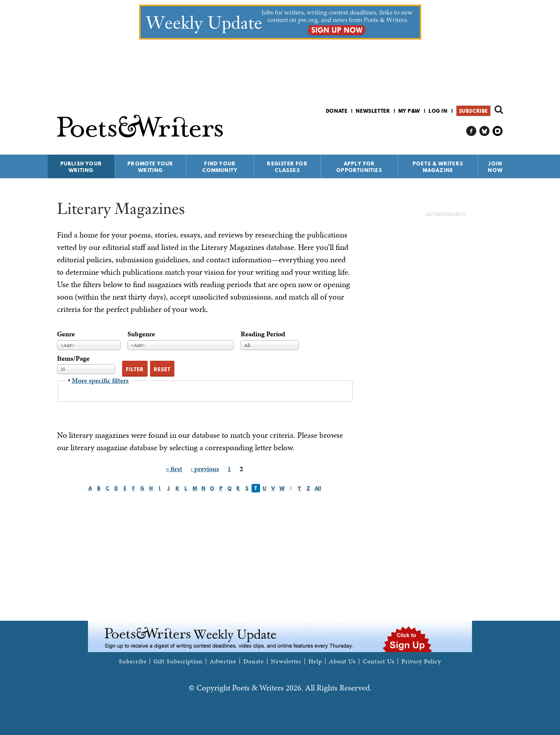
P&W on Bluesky (485, 131)
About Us (342, 661)
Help (315, 661)
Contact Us (379, 661)
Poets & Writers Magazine (438, 167)
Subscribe (473, 111)
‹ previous (205, 469)
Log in (438, 111)
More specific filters (100, 380)
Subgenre (141, 334)
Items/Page (73, 358)
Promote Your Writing (150, 167)
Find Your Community (220, 167)
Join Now (495, 167)
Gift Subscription (178, 661)
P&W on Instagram (498, 131)
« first (174, 469)
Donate (337, 111)
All (318, 488)
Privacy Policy (421, 661)
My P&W (409, 111)
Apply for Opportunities (359, 167)
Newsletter (373, 111)
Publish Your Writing (81, 167)
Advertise (223, 661)
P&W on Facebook (471, 131)
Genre (66, 334)
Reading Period (263, 334)
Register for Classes (287, 167)
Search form (499, 110)
